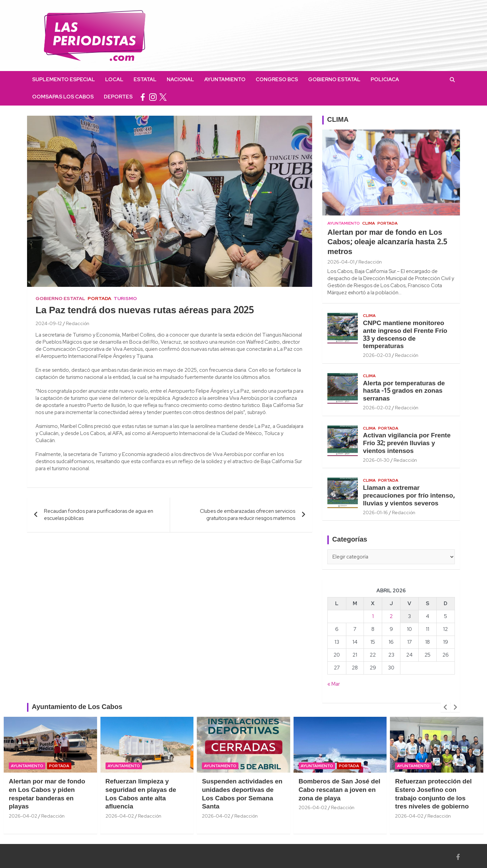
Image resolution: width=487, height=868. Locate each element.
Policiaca (385, 79)
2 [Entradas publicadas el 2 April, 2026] (391, 616)
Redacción (78, 323)
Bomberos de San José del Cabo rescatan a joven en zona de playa (340, 790)
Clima (369, 223)
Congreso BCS (277, 79)
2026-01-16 (375, 512)
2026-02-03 (377, 355)
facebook (143, 97)
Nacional (180, 79)
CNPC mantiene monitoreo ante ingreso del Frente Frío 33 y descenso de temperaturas (405, 335)
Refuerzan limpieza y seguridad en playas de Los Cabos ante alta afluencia (141, 794)
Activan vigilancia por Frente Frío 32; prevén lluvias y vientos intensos (407, 443)
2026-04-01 (341, 262)
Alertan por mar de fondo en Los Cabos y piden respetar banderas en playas (47, 794)
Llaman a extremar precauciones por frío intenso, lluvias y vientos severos (409, 496)
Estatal (145, 79)
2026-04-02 (23, 816)
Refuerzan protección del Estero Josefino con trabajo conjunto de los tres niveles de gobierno (433, 794)
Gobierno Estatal (334, 79)
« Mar (334, 684)
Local (114, 79)
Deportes (118, 97)
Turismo (125, 298)
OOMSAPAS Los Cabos (63, 97)
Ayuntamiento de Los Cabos (77, 707)
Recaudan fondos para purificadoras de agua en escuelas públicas (99, 515)
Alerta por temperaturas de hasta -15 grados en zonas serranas (404, 391)
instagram (153, 97)
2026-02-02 (377, 408)
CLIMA (338, 120)
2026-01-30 (376, 460)
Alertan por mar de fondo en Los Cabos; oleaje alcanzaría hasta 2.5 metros (387, 242)
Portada (99, 298)
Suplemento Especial (64, 79)
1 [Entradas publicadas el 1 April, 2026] (373, 616)
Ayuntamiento (225, 79)
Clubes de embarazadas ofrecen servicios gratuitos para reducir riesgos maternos (248, 515)
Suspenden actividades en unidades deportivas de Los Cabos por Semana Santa (242, 794)
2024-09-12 (49, 323)
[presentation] (445, 707)
